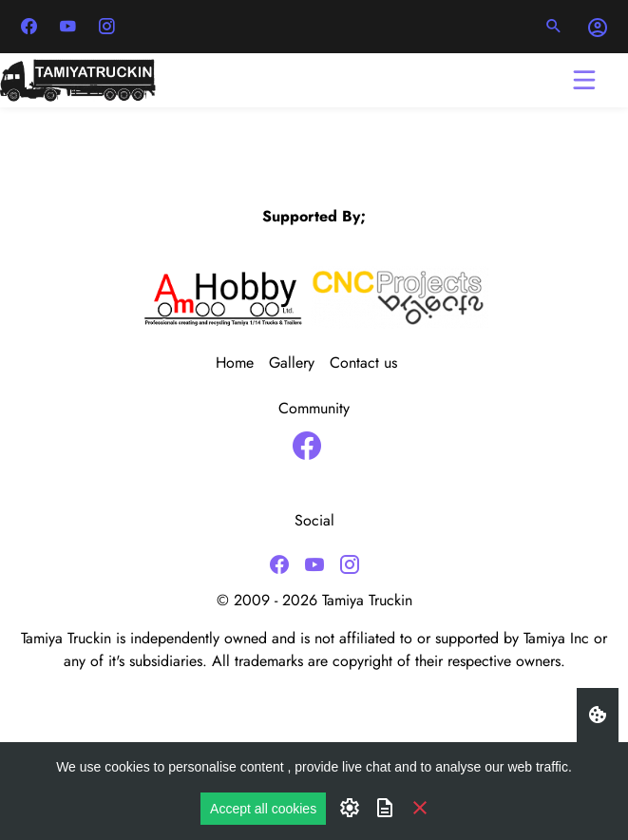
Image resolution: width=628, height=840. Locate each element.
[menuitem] (242, 363)
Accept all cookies (263, 809)
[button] (554, 27)
